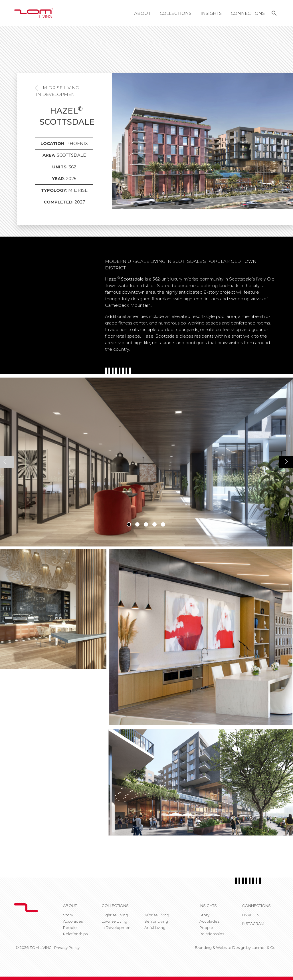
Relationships (75, 934)
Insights (211, 13)
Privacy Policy (67, 947)
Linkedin (251, 915)
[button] (274, 14)
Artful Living (155, 927)
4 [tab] (154, 524)
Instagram (253, 923)
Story (68, 915)
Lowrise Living (114, 921)
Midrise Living (61, 88)
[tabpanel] (146, 462)
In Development (57, 94)
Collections (176, 13)
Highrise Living (115, 915)
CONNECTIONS (256, 906)
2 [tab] (137, 524)
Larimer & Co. (264, 947)
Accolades (73, 921)
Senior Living (156, 921)
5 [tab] (163, 524)
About (142, 13)
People (70, 927)
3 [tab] (146, 524)
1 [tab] (129, 524)
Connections (248, 13)
